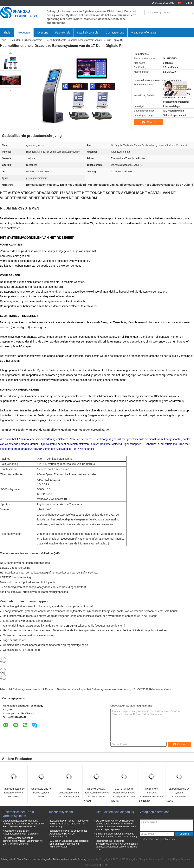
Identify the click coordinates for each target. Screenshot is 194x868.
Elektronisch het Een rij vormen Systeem (19, 814)
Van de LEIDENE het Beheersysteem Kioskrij (41, 793)
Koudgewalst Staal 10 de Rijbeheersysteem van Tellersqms (20, 832)
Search (192, 13)
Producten (24, 33)
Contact (152, 122)
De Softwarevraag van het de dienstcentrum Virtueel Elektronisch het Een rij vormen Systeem (23, 841)
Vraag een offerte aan (144, 33)
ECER (103, 865)
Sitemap (154, 839)
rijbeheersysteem (33, 40)
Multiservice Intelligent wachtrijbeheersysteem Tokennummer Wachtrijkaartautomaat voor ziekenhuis (152, 793)
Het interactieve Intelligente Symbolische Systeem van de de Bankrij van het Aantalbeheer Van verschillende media (117, 845)
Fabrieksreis (63, 33)
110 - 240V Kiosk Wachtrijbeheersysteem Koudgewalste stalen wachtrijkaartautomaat (124, 793)
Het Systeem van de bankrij (115, 812)
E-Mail (144, 839)
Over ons (43, 33)
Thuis (7, 33)
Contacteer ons (115, 33)
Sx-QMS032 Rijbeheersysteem (152, 689)
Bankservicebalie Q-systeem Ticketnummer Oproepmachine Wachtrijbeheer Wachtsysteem (179, 793)
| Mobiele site (168, 839)
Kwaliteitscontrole (88, 33)
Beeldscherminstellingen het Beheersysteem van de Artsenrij (94, 689)
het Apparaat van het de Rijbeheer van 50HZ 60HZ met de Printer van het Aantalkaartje (69, 824)
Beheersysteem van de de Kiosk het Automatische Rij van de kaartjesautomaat (68, 834)
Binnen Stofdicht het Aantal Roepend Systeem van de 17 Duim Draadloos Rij (116, 835)
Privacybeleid (8, 859)
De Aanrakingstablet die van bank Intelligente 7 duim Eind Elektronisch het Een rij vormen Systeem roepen (24, 824)
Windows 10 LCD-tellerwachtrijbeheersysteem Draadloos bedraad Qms (97, 793)
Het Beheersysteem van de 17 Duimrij (31, 689)
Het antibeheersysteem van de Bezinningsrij (69, 793)
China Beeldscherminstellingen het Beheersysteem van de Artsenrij (51, 859)
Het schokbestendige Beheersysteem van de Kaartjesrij (14, 793)
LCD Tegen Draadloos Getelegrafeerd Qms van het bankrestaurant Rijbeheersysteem (69, 844)
